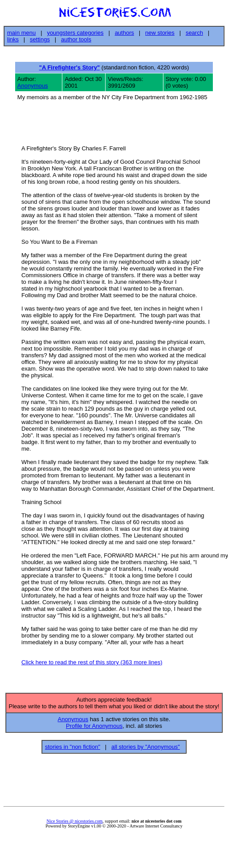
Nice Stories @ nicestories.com (74, 824)
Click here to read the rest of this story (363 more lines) (92, 664)
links (13, 39)
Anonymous (33, 86)
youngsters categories (75, 33)
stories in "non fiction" (73, 749)
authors (124, 33)
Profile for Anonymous (94, 729)
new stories (160, 33)
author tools (76, 39)
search (194, 33)
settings (40, 39)
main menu (21, 33)
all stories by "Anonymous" (146, 749)
